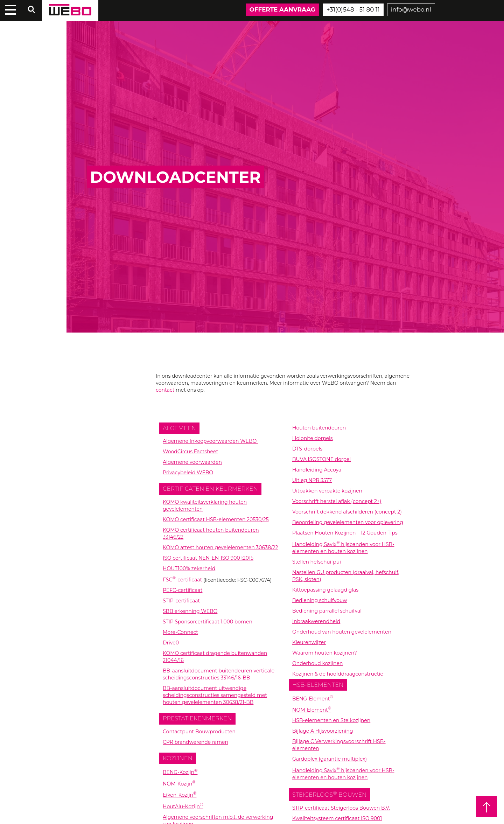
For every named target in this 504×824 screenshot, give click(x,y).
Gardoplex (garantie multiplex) (330, 759)
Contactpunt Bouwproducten (199, 732)
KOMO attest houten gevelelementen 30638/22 (220, 547)
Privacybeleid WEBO (188, 473)
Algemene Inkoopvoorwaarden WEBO (210, 441)
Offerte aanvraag (282, 9)
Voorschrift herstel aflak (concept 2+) (337, 501)
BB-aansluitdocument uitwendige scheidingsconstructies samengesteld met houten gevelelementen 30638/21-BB (215, 695)
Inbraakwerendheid (316, 621)
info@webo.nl (411, 9)
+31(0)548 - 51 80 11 (353, 9)
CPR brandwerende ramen (195, 742)
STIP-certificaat (181, 601)
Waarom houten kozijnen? (325, 653)
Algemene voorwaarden (192, 462)
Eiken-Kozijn (180, 795)
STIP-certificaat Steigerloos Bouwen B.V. (341, 808)
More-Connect (180, 632)
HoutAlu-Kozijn (183, 806)
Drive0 (171, 643)
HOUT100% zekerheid (189, 568)
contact (165, 390)
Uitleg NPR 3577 (312, 480)
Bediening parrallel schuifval (327, 611)
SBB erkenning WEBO (190, 611)
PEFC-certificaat (183, 590)
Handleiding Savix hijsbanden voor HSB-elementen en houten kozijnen (343, 774)
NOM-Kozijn (179, 784)
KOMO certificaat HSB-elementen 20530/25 (216, 519)
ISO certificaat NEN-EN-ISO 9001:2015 (208, 558)
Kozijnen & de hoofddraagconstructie (338, 674)
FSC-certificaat (182, 580)
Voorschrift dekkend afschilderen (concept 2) (347, 512)
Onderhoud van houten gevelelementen (342, 632)
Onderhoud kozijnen (317, 663)
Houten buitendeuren (319, 428)
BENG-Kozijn (180, 772)
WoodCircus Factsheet (190, 452)
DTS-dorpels (307, 449)
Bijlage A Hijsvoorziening (323, 731)
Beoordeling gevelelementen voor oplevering (348, 522)
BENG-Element (313, 699)
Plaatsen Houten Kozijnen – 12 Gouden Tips (345, 533)
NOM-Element (312, 710)
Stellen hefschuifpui (317, 562)
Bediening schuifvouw (320, 600)
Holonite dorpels (313, 438)
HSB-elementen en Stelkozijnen (331, 720)
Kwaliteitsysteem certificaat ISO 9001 (337, 818)
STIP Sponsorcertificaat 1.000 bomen (208, 622)
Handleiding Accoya (317, 470)
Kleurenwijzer (309, 642)
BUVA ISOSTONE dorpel (321, 459)
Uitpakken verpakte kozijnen (327, 491)
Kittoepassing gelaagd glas (325, 590)
